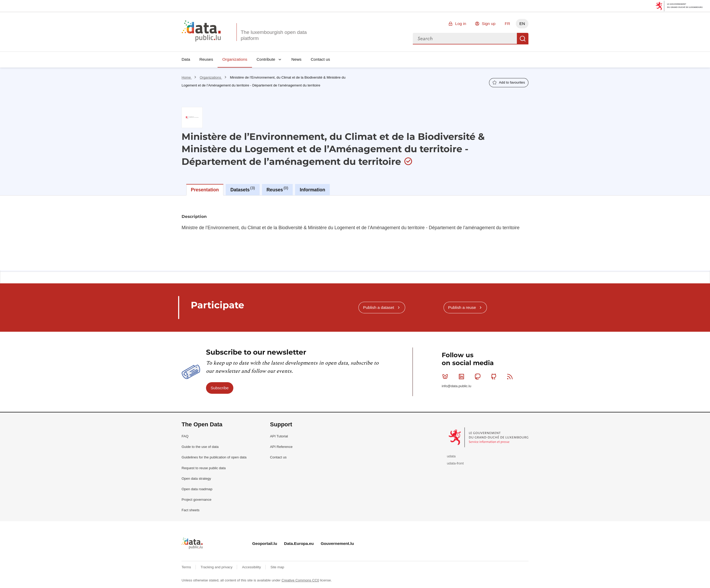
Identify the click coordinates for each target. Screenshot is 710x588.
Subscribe (220, 388)
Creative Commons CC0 (300, 580)
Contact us (320, 59)
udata (451, 456)
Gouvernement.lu (337, 543)
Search (523, 39)
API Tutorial (279, 436)
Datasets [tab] (243, 189)
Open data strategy (196, 479)
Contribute (266, 59)
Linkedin (463, 376)
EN (522, 24)
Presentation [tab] (205, 190)
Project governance (197, 500)
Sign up (488, 24)
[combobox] (465, 39)
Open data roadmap (197, 489)
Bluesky (446, 376)
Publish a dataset (379, 307)
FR (508, 24)
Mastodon (479, 376)
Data (186, 59)
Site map (277, 567)
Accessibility (252, 567)
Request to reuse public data (204, 468)
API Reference (281, 447)
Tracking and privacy (217, 567)
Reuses (206, 59)
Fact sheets (191, 510)
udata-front (455, 463)
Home (187, 77)
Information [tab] (313, 190)
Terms (187, 567)
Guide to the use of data (200, 447)
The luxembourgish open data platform (274, 35)
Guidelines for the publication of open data (214, 457)
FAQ (185, 436)
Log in (461, 24)
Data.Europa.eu (299, 543)
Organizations (235, 59)
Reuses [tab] (277, 189)
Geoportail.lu (265, 543)
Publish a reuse (462, 307)
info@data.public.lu (456, 386)
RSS (511, 376)
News (296, 59)
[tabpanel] (355, 233)
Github (495, 376)
